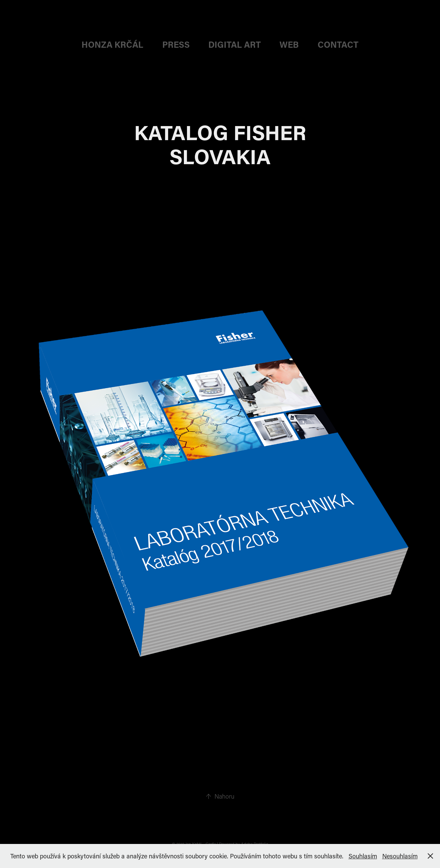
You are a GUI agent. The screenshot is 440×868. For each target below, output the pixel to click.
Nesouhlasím (400, 856)
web (289, 44)
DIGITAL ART (235, 44)
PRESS (176, 44)
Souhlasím (363, 856)
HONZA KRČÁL (112, 44)
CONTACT (338, 44)
